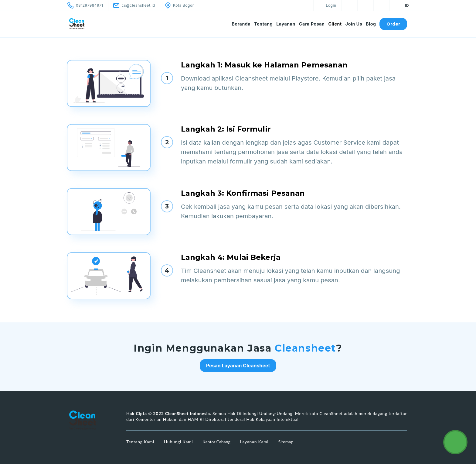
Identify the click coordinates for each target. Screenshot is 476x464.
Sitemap (286, 442)
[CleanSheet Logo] (89, 24)
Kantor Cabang (216, 442)
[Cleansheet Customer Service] (455, 442)
